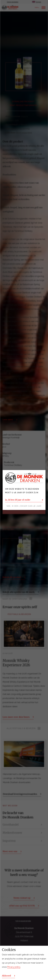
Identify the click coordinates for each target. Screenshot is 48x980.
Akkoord (6, 976)
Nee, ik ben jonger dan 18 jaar (24, 506)
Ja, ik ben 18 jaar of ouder (18, 500)
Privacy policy (14, 967)
